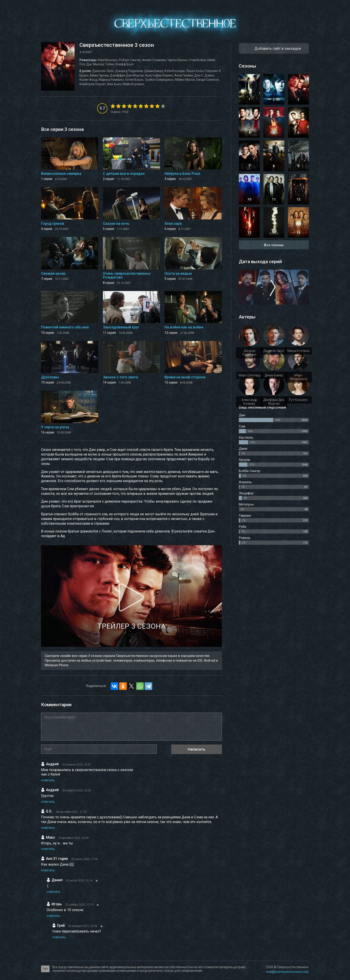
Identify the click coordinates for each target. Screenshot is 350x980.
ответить (48, 780)
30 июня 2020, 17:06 (84, 859)
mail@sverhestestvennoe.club (287, 972)
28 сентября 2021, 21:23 (71, 812)
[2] (116, 106)
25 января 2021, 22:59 (83, 926)
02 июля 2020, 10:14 (79, 880)
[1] (113, 106)
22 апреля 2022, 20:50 (76, 790)
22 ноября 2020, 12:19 (79, 905)
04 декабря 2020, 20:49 (73, 838)
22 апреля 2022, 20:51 (76, 764)
